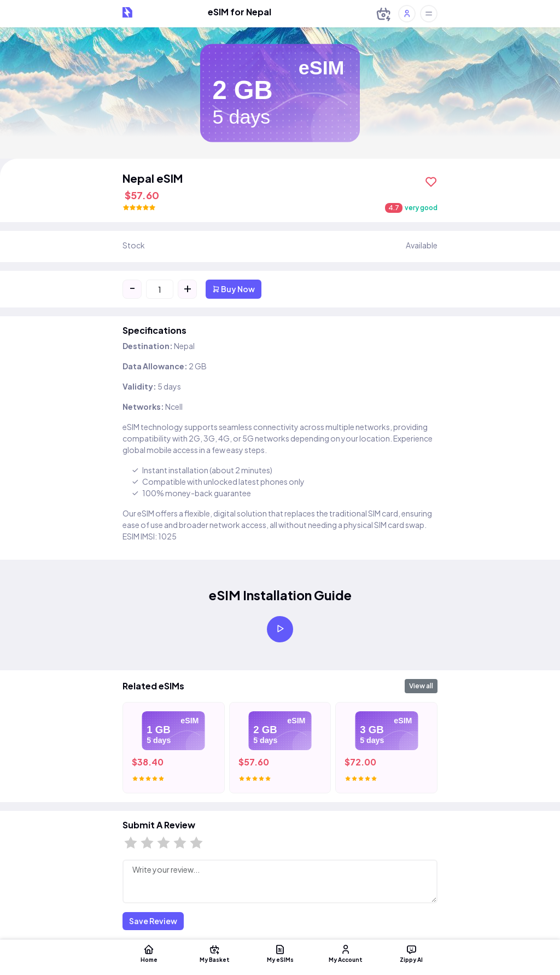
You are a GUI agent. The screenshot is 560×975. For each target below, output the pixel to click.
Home (149, 953)
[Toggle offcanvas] (429, 14)
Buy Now (234, 289)
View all (421, 686)
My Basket (214, 953)
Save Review (153, 921)
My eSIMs (280, 953)
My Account (346, 953)
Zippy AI (411, 953)
